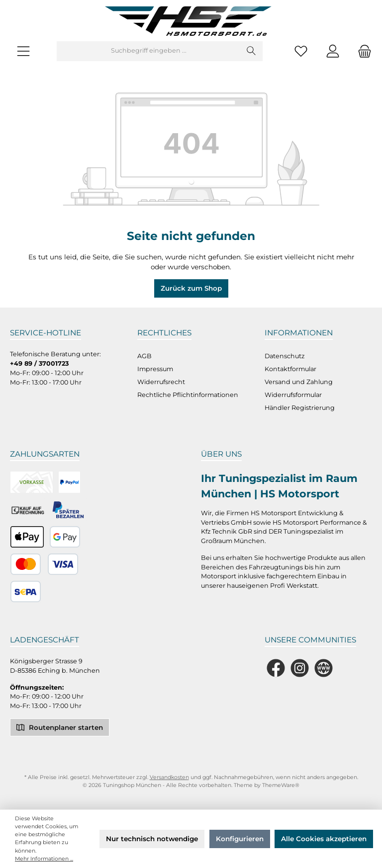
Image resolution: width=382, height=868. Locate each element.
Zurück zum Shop (191, 288)
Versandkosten (169, 777)
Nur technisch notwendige (152, 839)
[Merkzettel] (301, 51)
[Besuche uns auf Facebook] (276, 668)
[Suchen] (251, 51)
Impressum (155, 369)
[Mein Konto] (333, 51)
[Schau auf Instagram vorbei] (300, 668)
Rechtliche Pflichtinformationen (188, 395)
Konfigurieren (240, 839)
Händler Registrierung (300, 408)
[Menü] (23, 51)
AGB (144, 356)
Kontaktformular (290, 369)
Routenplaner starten (60, 727)
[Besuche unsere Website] (324, 668)
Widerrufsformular (293, 395)
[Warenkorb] (362, 51)
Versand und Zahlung (299, 382)
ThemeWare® (281, 785)
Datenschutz (285, 356)
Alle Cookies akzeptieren (324, 839)
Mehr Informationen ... (44, 859)
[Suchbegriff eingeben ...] (149, 51)
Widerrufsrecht (161, 382)
